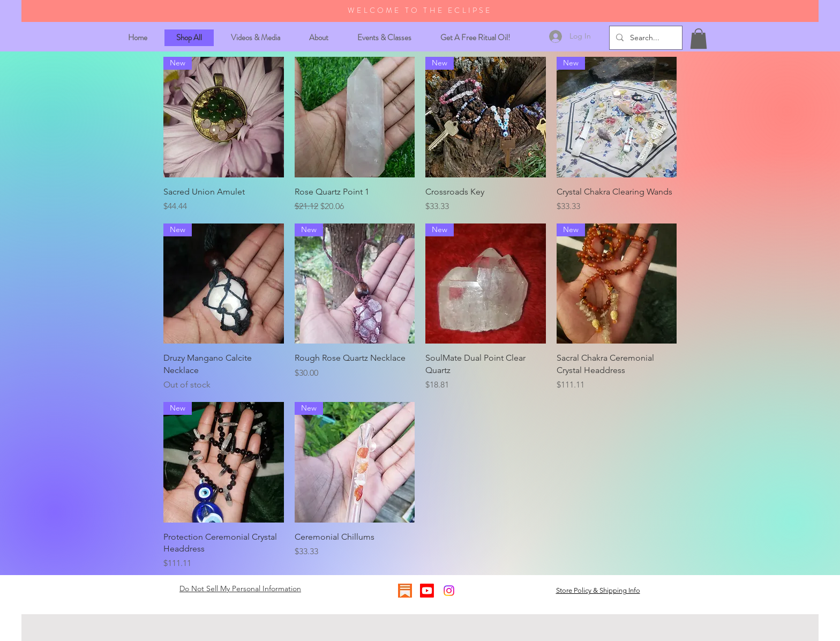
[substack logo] (405, 591)
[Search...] (645, 38)
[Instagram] (449, 591)
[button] (699, 39)
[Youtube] (427, 591)
